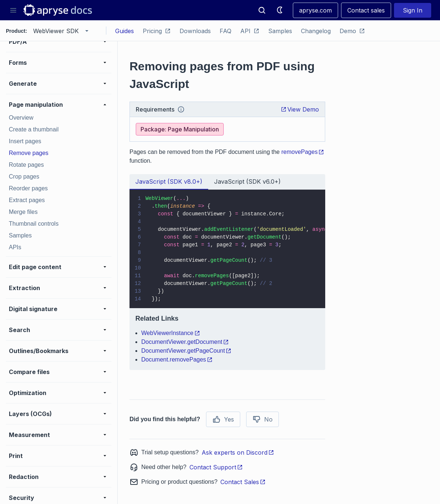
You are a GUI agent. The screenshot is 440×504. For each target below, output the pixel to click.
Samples (280, 31)
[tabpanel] (227, 280)
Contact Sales (243, 482)
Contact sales (366, 10)
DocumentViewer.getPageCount (186, 351)
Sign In (413, 10)
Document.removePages (177, 360)
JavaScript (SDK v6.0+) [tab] (247, 181)
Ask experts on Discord (238, 452)
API (250, 31)
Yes (223, 419)
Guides (125, 31)
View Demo (300, 109)
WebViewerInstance (171, 333)
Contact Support (216, 467)
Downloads (195, 31)
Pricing (157, 31)
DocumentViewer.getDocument (185, 342)
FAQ (226, 31)
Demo (352, 31)
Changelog (316, 31)
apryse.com (315, 10)
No (262, 419)
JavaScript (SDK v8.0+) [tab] (169, 181)
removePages (303, 152)
